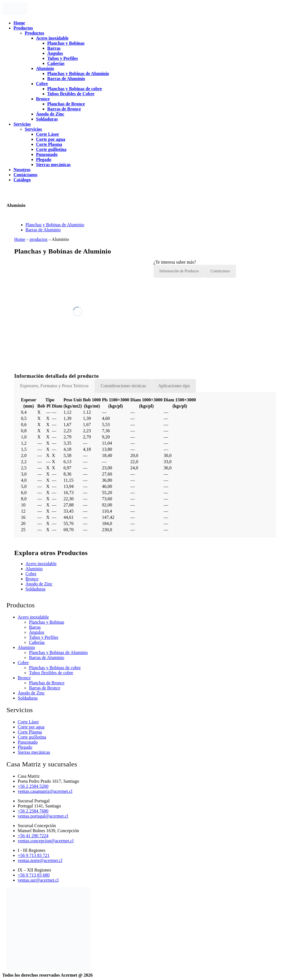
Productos (23, 28)
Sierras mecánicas (53, 165)
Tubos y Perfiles (63, 58)
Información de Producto (179, 271)
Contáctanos (25, 175)
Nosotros (22, 170)
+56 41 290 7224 (33, 836)
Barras (54, 48)
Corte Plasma (49, 144)
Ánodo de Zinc (50, 114)
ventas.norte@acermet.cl (40, 860)
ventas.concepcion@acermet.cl (46, 841)
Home (19, 23)
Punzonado (47, 154)
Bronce (43, 99)
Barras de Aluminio (66, 79)
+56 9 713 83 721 (34, 855)
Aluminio (45, 68)
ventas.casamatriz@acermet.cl (45, 791)
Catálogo (22, 180)
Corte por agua (51, 139)
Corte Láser (48, 134)
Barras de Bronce (64, 109)
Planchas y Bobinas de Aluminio (78, 73)
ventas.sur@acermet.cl (38, 880)
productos (39, 239)
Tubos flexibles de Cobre (71, 94)
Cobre (42, 84)
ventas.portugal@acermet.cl (43, 816)
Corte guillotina (51, 149)
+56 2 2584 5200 (33, 786)
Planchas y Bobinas (66, 43)
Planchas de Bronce (66, 104)
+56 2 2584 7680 (33, 811)
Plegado (44, 159)
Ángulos (55, 53)
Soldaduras (47, 119)
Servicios (22, 124)
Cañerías (56, 63)
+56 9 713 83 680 (34, 875)
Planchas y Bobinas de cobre (75, 89)
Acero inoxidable (52, 38)
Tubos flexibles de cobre (51, 673)
